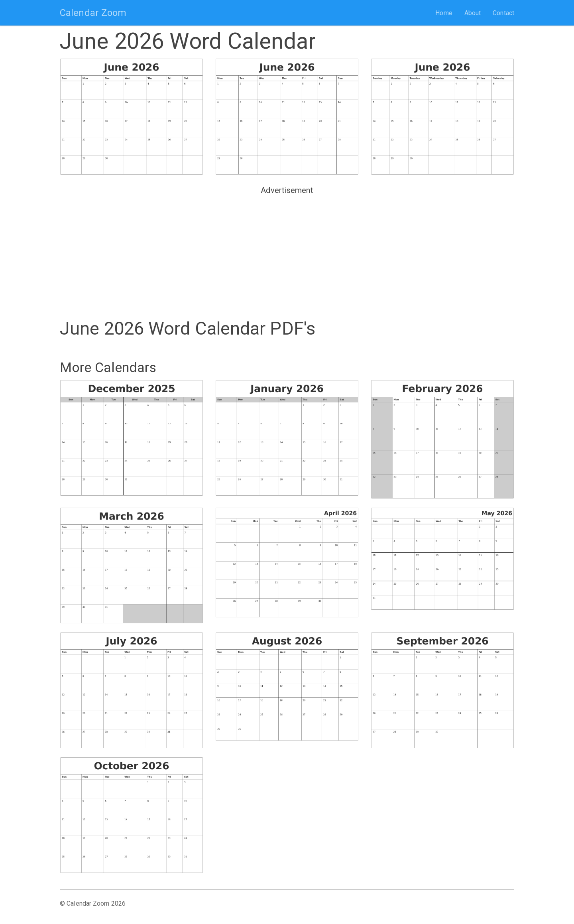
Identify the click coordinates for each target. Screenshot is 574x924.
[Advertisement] (287, 254)
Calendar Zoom (93, 13)
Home (444, 13)
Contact (503, 13)
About (473, 13)
